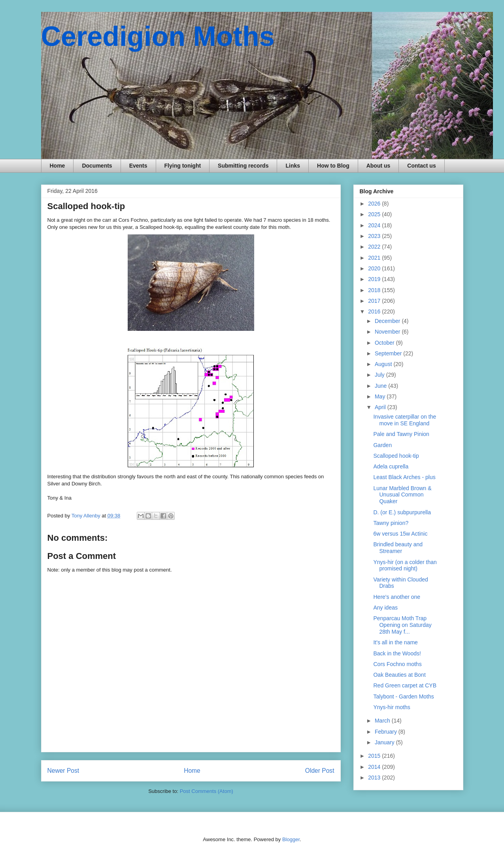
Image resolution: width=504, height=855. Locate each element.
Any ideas (385, 608)
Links (293, 166)
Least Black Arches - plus (404, 477)
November (388, 332)
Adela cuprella (391, 466)
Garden (382, 445)
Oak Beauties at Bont (399, 675)
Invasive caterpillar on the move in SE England (405, 420)
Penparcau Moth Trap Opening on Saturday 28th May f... (402, 625)
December (388, 321)
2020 (375, 268)
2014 (375, 767)
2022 (375, 247)
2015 (375, 756)
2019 (375, 279)
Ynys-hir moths (392, 707)
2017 (375, 301)
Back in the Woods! (397, 653)
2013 (375, 778)
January (385, 742)
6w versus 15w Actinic (400, 534)
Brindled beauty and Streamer (398, 548)
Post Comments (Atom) (207, 791)
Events (138, 166)
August (384, 364)
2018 (375, 290)
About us (378, 166)
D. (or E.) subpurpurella (402, 512)
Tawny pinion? (391, 523)
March (383, 721)
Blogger (291, 839)
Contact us (421, 166)
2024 (375, 225)
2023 (375, 236)
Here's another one (397, 597)
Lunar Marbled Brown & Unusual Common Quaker (402, 495)
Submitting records (243, 166)
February (387, 732)
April (381, 407)
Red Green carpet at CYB (405, 685)
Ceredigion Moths (158, 36)
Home (58, 166)
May (381, 396)
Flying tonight (183, 166)
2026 (375, 204)
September (389, 353)
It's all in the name (395, 642)
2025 (375, 214)
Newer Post (63, 771)
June (381, 386)
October (385, 343)
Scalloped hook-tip (396, 456)
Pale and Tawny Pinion (401, 434)
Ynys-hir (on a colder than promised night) (405, 565)
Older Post (320, 771)
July (380, 375)
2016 (375, 311)
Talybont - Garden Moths (403, 696)
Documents (97, 166)
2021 (375, 258)
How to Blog (333, 166)
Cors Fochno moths (397, 664)
